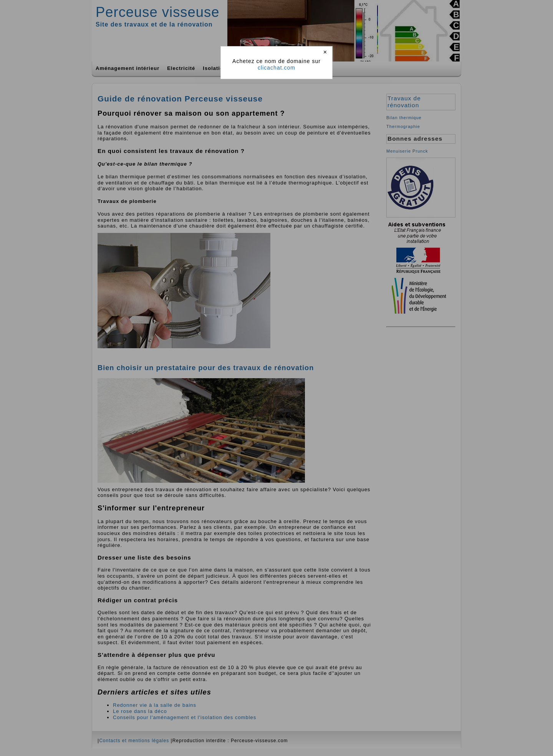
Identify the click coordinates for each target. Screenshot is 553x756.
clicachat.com (276, 68)
